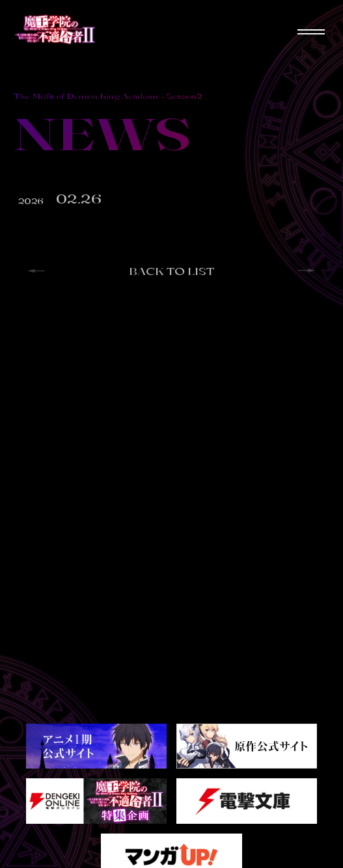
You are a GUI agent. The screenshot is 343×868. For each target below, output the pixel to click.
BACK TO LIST (171, 271)
